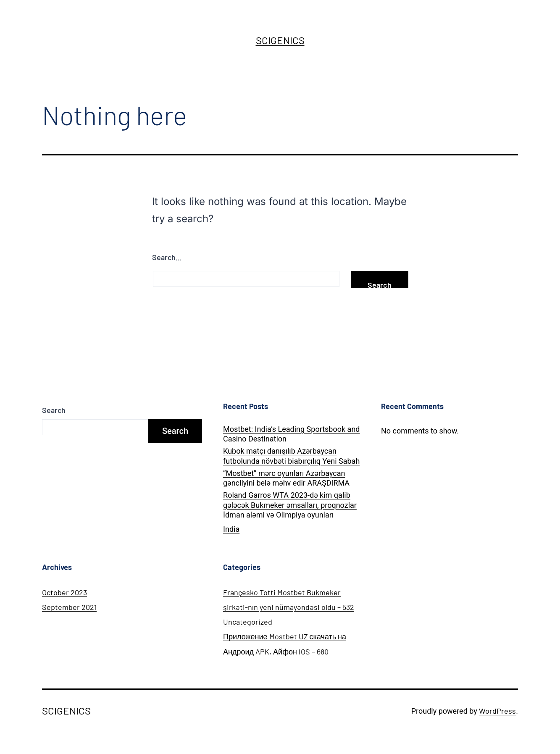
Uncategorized (248, 622)
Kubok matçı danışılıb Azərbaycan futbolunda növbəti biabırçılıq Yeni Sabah (291, 456)
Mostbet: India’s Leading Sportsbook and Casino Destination (291, 434)
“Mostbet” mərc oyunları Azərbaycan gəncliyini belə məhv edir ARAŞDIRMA (286, 478)
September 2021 (69, 607)
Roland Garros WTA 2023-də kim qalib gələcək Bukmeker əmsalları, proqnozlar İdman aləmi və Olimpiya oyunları (290, 505)
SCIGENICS (280, 40)
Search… (167, 257)
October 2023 (64, 592)
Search (54, 410)
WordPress (497, 711)
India (231, 529)
